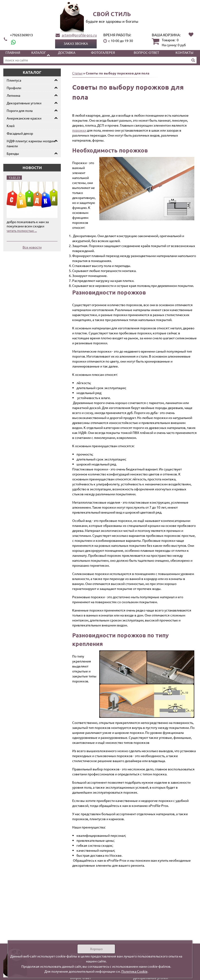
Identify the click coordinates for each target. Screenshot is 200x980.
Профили (14, 88)
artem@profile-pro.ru (79, 35)
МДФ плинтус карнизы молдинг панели (31, 143)
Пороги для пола (20, 110)
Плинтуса (14, 80)
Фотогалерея (103, 52)
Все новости (32, 247)
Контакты (184, 52)
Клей (11, 126)
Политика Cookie (134, 971)
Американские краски (24, 118)
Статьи (77, 73)
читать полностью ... (22, 230)
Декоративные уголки (24, 103)
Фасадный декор (20, 133)
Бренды (13, 153)
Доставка (67, 52)
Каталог (39, 52)
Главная (13, 52)
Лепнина (13, 95)
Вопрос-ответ (146, 52)
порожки (79, 130)
